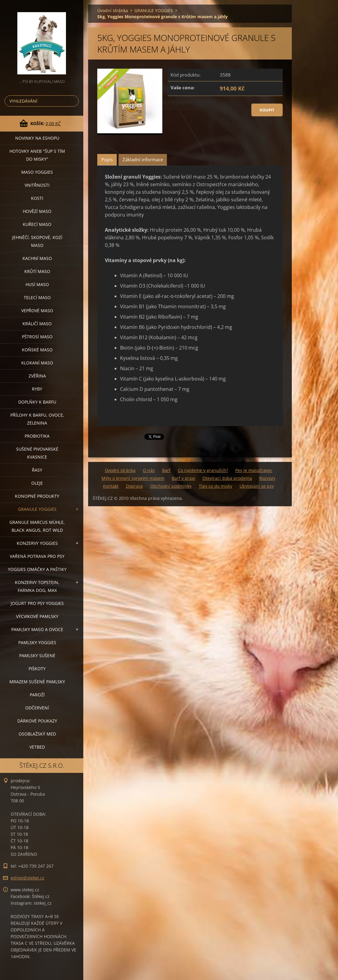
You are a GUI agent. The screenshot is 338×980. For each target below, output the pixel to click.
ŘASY (37, 470)
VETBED (37, 747)
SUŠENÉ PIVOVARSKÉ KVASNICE (37, 453)
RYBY (37, 389)
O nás (149, 470)
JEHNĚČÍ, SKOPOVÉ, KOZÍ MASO (37, 241)
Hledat (73, 101)
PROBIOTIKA (37, 436)
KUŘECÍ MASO (37, 224)
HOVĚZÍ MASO (37, 211)
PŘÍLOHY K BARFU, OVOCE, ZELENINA (37, 419)
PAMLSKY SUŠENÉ (37, 656)
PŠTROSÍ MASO (37, 337)
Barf (166, 470)
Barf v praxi (183, 478)
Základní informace (143, 159)
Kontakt (111, 486)
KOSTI (37, 198)
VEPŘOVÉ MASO (37, 311)
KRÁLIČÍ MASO (37, 324)
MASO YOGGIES (37, 172)
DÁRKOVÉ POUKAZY (37, 721)
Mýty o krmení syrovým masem (133, 478)
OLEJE (37, 483)
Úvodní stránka (113, 10)
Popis (107, 159)
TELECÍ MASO (37, 297)
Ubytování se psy (257, 486)
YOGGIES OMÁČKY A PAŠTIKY (37, 569)
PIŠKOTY (37, 669)
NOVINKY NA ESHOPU (37, 138)
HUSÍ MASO (37, 284)
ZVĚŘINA (37, 376)
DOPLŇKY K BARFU (37, 402)
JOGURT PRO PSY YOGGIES (37, 603)
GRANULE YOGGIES (37, 509)
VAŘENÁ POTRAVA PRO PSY (37, 556)
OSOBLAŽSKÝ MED (37, 734)
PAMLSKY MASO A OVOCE (37, 629)
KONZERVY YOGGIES (37, 543)
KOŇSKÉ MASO (37, 350)
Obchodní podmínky (171, 486)
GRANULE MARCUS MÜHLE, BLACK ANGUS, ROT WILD (37, 526)
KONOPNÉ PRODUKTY (37, 496)
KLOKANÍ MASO (37, 363)
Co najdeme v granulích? (203, 470)
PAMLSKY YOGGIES (37, 642)
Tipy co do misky (216, 486)
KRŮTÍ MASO (37, 271)
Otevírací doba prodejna (227, 478)
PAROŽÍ (37, 695)
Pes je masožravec (254, 470)
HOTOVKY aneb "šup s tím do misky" (37, 155)
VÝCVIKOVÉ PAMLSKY (37, 616)
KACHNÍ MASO (37, 258)
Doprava (134, 486)
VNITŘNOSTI (37, 185)
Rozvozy (267, 478)
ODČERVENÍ (37, 708)
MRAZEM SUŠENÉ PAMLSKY (37, 682)
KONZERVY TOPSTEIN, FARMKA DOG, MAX (37, 586)
